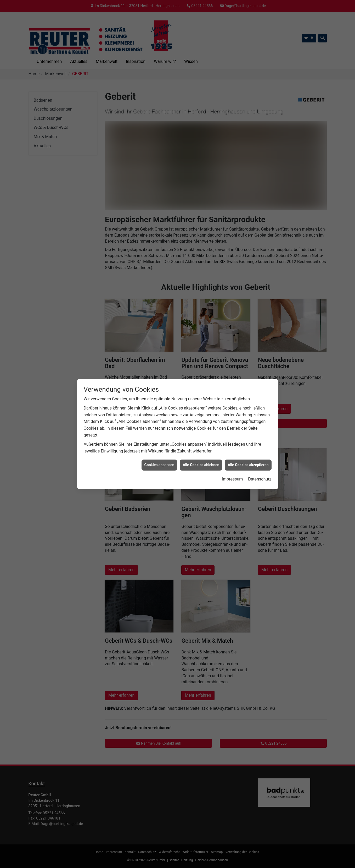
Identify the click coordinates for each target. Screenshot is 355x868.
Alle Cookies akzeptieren (248, 465)
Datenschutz (260, 479)
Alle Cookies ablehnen (201, 465)
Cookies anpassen (159, 465)
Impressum (232, 479)
